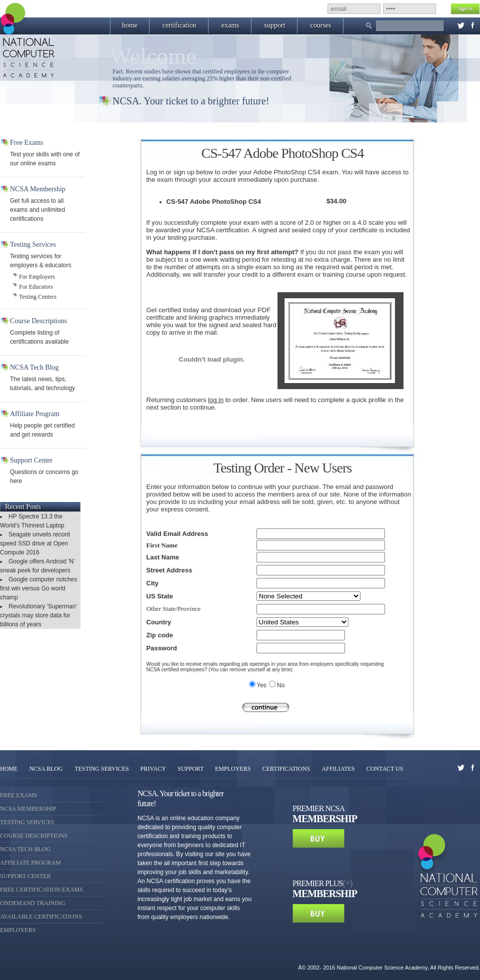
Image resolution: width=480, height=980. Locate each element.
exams (230, 25)
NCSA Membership (28, 809)
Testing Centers (38, 297)
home (130, 25)
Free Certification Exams (41, 890)
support (275, 25)
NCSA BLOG (46, 769)
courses (321, 25)
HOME (9, 769)
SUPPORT (191, 769)
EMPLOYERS (233, 769)
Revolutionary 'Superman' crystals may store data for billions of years (38, 615)
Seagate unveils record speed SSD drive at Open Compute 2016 (35, 543)
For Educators (36, 287)
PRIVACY (153, 769)
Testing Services (27, 822)
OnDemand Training (33, 903)
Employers (18, 930)
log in (216, 400)
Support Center (25, 876)
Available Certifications (41, 917)
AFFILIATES (338, 769)
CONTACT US (385, 769)
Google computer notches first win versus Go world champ (38, 588)
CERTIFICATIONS (286, 769)
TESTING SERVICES (102, 769)
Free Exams (18, 795)
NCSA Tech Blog (25, 849)
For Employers (37, 277)
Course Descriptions (34, 836)
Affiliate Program (30, 863)
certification (179, 25)
